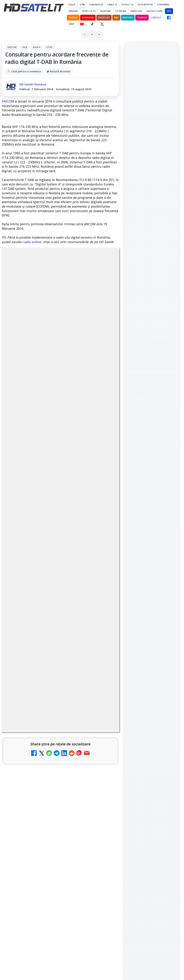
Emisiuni (73, 11)
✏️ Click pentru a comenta (24, 71)
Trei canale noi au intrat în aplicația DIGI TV (50, 552)
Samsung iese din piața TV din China (150, 128)
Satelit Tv (127, 5)
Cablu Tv (112, 5)
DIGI (169, 11)
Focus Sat (104, 18)
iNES (116, 18)
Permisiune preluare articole (152, 608)
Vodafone (88, 18)
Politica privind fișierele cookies (152, 620)
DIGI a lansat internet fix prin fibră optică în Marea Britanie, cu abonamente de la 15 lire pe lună (49, 623)
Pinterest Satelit (152, 517)
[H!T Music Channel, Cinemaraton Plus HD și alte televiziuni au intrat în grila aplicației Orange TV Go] (104, 778)
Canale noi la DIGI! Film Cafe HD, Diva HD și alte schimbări (51, 587)
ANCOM (12, 47)
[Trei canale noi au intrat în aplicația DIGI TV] (104, 560)
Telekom (142, 18)
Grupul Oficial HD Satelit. (40, 377)
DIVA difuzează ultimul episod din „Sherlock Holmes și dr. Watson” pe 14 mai (151, 81)
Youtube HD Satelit (152, 487)
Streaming (163, 5)
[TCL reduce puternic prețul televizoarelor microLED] (104, 815)
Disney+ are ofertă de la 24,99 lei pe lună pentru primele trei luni (50, 517)
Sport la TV (89, 11)
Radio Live (136, 11)
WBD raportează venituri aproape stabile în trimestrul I (48, 700)
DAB (25, 47)
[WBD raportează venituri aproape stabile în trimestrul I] (104, 708)
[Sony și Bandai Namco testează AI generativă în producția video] (152, 196)
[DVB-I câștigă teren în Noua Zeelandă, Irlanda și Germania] (104, 743)
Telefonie (105, 11)
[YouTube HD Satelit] (82, 24)
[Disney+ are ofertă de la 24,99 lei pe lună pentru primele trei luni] (104, 525)
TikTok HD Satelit (152, 497)
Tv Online (121, 11)
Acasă (72, 5)
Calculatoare (154, 11)
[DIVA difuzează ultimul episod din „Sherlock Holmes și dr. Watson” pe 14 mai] (152, 105)
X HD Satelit (152, 507)
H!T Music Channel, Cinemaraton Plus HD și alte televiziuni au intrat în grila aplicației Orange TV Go (52, 772)
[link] (60, 491)
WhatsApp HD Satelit (152, 476)
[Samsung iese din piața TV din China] (152, 148)
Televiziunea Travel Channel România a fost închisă (52, 483)
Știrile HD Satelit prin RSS (152, 529)
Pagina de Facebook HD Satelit (152, 450)
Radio (37, 47)
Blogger (121, 843)
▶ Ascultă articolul (59, 71)
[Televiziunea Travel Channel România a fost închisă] (104, 491)
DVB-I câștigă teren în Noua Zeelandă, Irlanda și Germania (52, 735)
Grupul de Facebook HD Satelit (152, 464)
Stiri (49, 47)
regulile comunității (61, 367)
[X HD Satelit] (102, 24)
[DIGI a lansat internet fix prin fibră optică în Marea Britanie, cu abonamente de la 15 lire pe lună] (104, 629)
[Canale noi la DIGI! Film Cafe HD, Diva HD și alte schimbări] (104, 594)
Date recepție (145, 5)
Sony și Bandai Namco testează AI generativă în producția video (152, 174)
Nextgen (128, 18)
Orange (73, 18)
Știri (82, 5)
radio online (32, 242)
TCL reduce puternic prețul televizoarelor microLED (41, 807)
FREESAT (145, 565)
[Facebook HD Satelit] (169, 18)
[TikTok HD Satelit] (92, 24)
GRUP (72, 24)
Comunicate (96, 5)
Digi (132, 565)
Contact (156, 18)
